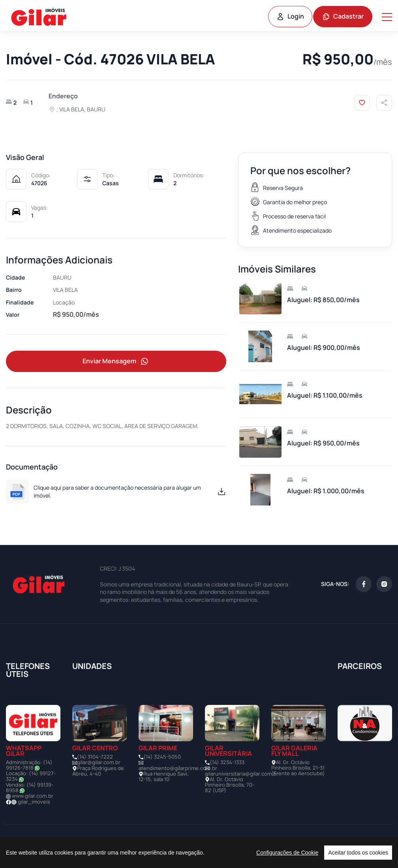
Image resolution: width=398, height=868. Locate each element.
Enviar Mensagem (116, 362)
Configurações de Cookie (287, 853)
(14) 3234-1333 (227, 762)
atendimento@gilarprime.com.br (178, 768)
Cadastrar (343, 16)
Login (290, 16)
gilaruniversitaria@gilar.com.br (242, 774)
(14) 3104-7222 (95, 757)
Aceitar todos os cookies (358, 853)
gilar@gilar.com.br (99, 762)
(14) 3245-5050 (162, 757)
